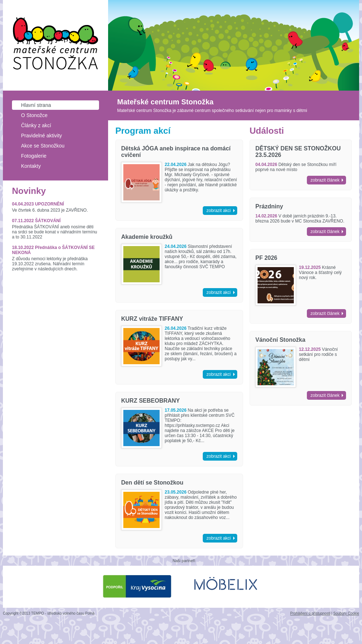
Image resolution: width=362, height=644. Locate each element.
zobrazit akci (219, 211)
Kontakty (31, 166)
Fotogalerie (34, 156)
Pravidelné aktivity (42, 136)
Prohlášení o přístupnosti (310, 613)
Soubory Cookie (346, 613)
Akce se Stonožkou (43, 146)
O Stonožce (34, 115)
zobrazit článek (325, 180)
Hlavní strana (36, 105)
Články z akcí (36, 125)
